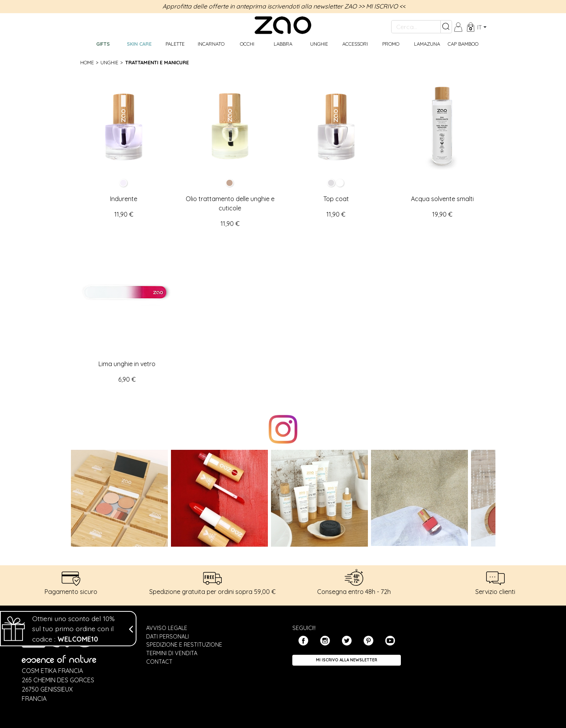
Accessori (355, 44)
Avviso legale (167, 628)
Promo (391, 44)
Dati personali (167, 637)
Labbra (283, 44)
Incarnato (211, 44)
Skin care (139, 44)
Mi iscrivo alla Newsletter (347, 660)
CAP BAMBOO (463, 44)
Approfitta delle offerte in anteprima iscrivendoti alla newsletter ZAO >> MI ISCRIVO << (284, 6)
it (480, 27)
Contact (159, 662)
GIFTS (103, 44)
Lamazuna (427, 44)
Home (87, 62)
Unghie (319, 44)
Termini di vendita (172, 653)
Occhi (247, 44)
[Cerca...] (416, 27)
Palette (175, 44)
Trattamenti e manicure (157, 62)
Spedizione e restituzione (184, 645)
